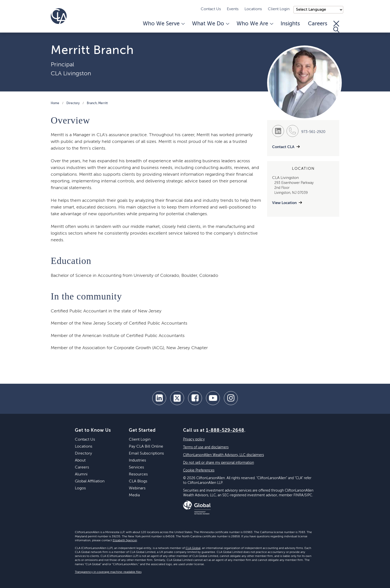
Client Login (279, 9)
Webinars (137, 488)
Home (55, 103)
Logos (80, 488)
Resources (138, 474)
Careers (318, 24)
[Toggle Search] (336, 27)
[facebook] (195, 398)
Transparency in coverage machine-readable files (108, 572)
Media (134, 495)
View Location (284, 203)
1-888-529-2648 (225, 430)
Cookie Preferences (199, 470)
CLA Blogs (138, 481)
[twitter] (177, 398)
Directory (73, 103)
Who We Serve (163, 24)
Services (136, 467)
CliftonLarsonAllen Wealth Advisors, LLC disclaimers (223, 455)
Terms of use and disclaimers (206, 447)
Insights (290, 24)
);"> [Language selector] (318, 10)
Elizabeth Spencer (125, 541)
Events (233, 9)
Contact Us (211, 9)
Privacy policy (194, 439)
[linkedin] (159, 398)
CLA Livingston (71, 74)
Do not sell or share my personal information (219, 463)
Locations (253, 9)
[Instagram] (231, 398)
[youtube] (213, 398)
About (80, 461)
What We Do (210, 24)
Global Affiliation (90, 481)
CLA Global (193, 548)
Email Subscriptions (146, 454)
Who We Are (255, 24)
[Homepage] (59, 16)
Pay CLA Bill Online (146, 447)
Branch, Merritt (97, 103)
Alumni (81, 474)
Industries (137, 461)
